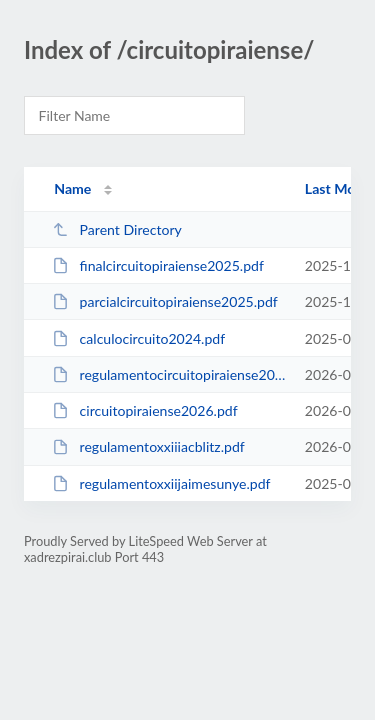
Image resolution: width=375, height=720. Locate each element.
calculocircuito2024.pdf (138, 338)
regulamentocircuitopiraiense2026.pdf (169, 374)
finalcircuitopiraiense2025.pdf (158, 265)
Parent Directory (117, 229)
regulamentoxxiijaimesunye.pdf (161, 483)
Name (72, 188)
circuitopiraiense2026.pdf (145, 410)
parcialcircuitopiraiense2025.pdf (165, 301)
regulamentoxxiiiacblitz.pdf (148, 446)
